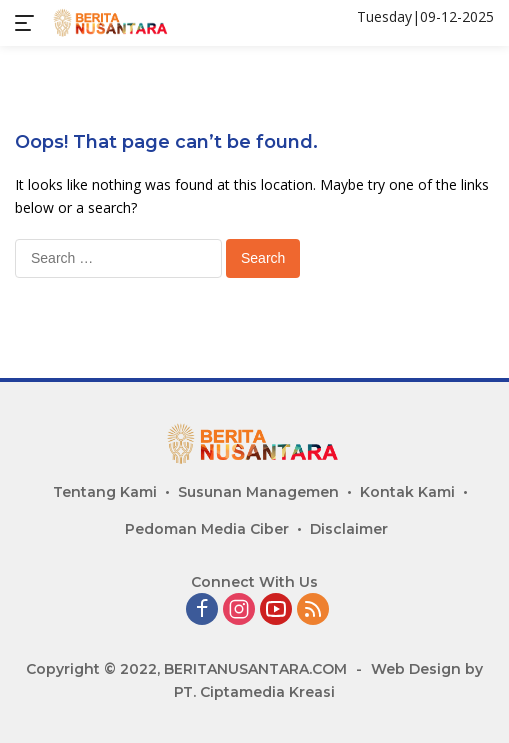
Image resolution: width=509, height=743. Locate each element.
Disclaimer (349, 529)
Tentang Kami (105, 492)
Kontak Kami (407, 492)
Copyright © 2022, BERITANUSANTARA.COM (186, 669)
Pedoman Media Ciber (207, 529)
